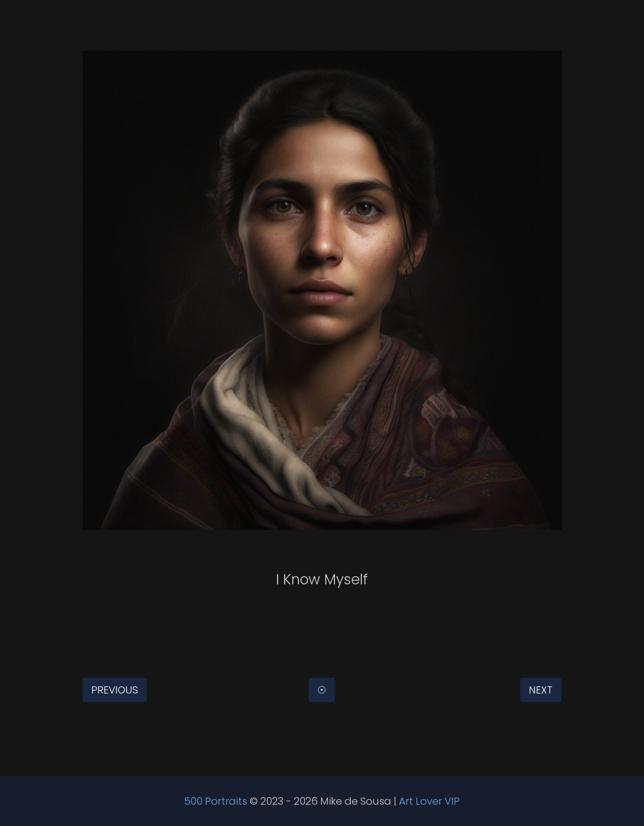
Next (541, 690)
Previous (115, 690)
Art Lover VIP (429, 801)
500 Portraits (216, 801)
